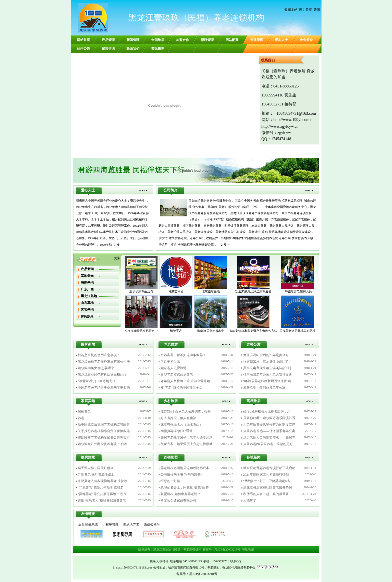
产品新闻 (87, 269)
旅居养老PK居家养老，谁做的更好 (268, 444)
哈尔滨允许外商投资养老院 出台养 (102, 444)
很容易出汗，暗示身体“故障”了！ (267, 361)
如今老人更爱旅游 (173, 368)
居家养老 (84, 411)
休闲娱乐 (87, 316)
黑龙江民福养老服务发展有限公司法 (104, 361)
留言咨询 (108, 49)
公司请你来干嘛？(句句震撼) (181, 474)
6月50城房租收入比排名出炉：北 (267, 411)
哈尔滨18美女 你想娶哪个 (96, 368)
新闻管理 (133, 40)
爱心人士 (281, 40)
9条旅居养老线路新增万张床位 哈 (267, 381)
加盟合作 (182, 40)
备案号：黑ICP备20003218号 (222, 550)
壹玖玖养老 (131, 524)
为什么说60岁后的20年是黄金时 (266, 355)
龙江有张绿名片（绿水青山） (182, 424)
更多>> (225, 245)
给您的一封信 (170, 481)
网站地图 (248, 550)
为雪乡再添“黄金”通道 (177, 431)
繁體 (317, 10)
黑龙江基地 (89, 296)
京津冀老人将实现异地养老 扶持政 (102, 481)
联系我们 (133, 49)
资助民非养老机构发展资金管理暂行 (104, 437)
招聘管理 (207, 40)
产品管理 (108, 40)
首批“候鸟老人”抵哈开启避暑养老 (102, 500)
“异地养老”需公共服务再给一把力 (102, 494)
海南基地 (87, 283)
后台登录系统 (88, 524)
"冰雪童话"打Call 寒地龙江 (97, 381)
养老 (81, 418)
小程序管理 (110, 524)
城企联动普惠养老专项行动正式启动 (269, 468)
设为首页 (305, 10)
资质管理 (257, 40)
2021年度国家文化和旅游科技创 (266, 474)
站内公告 (83, 49)
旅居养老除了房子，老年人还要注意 (186, 437)
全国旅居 (158, 40)
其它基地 (87, 309)
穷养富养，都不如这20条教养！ (183, 355)
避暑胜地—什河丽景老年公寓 (264, 387)
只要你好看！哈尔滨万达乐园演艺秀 (269, 418)
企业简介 (306, 40)
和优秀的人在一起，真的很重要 (266, 494)
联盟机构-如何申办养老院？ (180, 494)
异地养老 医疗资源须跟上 (96, 474)
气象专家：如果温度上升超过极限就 (186, 444)
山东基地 (87, 303)
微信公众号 (152, 524)
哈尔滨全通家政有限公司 (178, 500)
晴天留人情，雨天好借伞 (96, 468)
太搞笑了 (250, 500)
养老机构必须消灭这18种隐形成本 (185, 468)
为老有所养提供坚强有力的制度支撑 (269, 424)
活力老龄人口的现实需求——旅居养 (269, 437)
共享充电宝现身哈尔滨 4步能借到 (267, 368)
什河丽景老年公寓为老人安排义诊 (268, 374)
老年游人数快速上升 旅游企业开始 (185, 381)
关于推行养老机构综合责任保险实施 (104, 431)
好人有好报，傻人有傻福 (178, 418)
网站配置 (232, 40)
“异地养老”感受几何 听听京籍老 (101, 487)
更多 (117, 245)
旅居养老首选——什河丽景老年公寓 (269, 431)
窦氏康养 (158, 49)
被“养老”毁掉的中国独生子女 (181, 387)
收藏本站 (291, 10)
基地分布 (87, 276)
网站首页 (83, 40)
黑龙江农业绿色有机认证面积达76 (102, 374)
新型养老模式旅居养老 (177, 374)
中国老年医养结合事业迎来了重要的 (104, 387)
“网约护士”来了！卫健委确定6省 (267, 481)
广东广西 (87, 289)
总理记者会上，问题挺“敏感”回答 (185, 487)
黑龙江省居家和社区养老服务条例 (268, 487)
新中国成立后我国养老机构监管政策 (104, 424)
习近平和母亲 (170, 361)
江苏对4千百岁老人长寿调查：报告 (186, 411)
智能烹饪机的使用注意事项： (99, 355)
